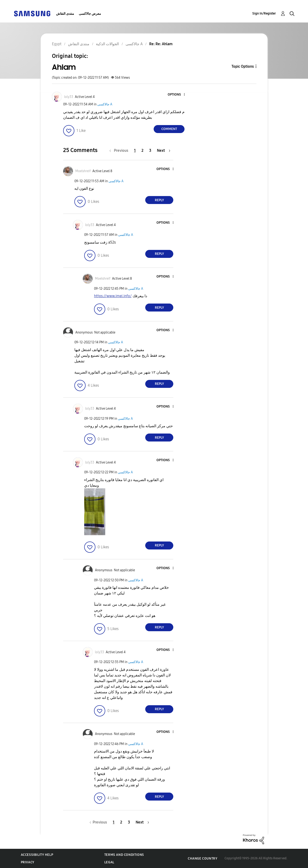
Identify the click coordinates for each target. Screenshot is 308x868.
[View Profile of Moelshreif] (83, 171)
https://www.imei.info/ (113, 296)
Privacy (28, 862)
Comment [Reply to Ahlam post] (169, 129)
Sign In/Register (264, 13)
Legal (109, 862)
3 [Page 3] (150, 150)
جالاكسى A (105, 104)
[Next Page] (164, 150)
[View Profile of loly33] (69, 97)
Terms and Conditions (124, 855)
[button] (177, 95)
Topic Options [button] (243, 66)
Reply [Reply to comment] (159, 200)
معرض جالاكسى (90, 14)
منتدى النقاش (65, 14)
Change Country (203, 859)
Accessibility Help (37, 855)
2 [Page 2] (142, 150)
